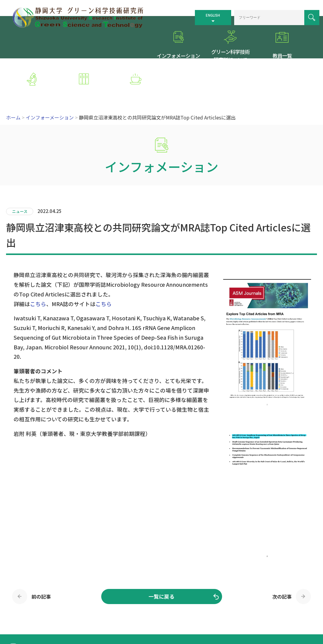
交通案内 (198, 610)
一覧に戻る (161, 559)
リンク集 (250, 610)
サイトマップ (224, 610)
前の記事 (41, 559)
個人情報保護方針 (279, 610)
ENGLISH (203, 13)
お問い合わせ (173, 618)
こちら (38, 267)
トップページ (173, 610)
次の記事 (282, 559)
